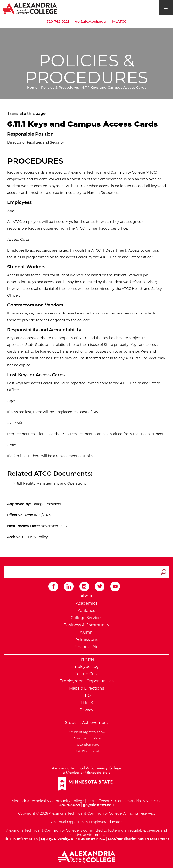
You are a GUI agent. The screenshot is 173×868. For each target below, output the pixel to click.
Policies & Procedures (60, 88)
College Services (86, 618)
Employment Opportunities (87, 681)
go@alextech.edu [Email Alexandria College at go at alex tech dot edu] (90, 22)
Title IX (87, 703)
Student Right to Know (87, 732)
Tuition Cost (86, 674)
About (87, 596)
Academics (87, 603)
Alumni (87, 632)
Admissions (87, 639)
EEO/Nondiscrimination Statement (138, 839)
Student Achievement (87, 723)
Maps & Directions (87, 688)
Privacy (86, 710)
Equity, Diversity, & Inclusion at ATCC (73, 839)
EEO (86, 696)
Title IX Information (21, 839)
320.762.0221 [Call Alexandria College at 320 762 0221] (70, 805)
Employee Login (86, 667)
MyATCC (119, 22)
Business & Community (86, 625)
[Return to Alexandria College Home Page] (30, 8)
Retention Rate (87, 744)
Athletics (86, 610)
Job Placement (86, 751)
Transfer (87, 659)
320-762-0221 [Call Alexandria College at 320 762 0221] (58, 22)
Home (32, 88)
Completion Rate (86, 738)
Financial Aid (86, 647)
